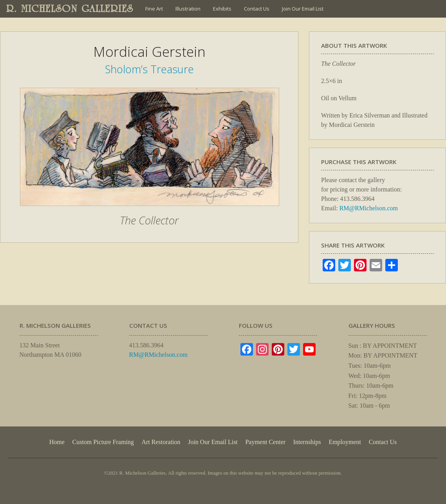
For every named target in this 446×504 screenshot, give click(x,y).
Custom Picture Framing (103, 442)
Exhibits (222, 9)
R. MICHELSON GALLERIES (70, 9)
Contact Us (257, 9)
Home (57, 442)
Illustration (188, 9)
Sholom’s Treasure (149, 69)
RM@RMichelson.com (369, 208)
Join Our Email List (303, 9)
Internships (307, 442)
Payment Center (265, 442)
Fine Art (154, 9)
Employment (345, 442)
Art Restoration (161, 442)
